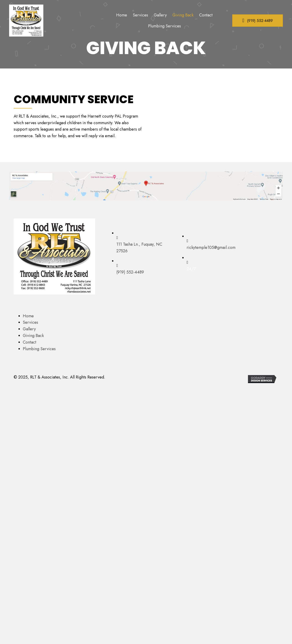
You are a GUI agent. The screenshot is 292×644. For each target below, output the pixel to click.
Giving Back (33, 336)
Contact (30, 342)
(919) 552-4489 (130, 272)
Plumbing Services (39, 349)
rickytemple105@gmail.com (211, 247)
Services (30, 322)
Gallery (29, 329)
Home (28, 316)
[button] (258, 21)
